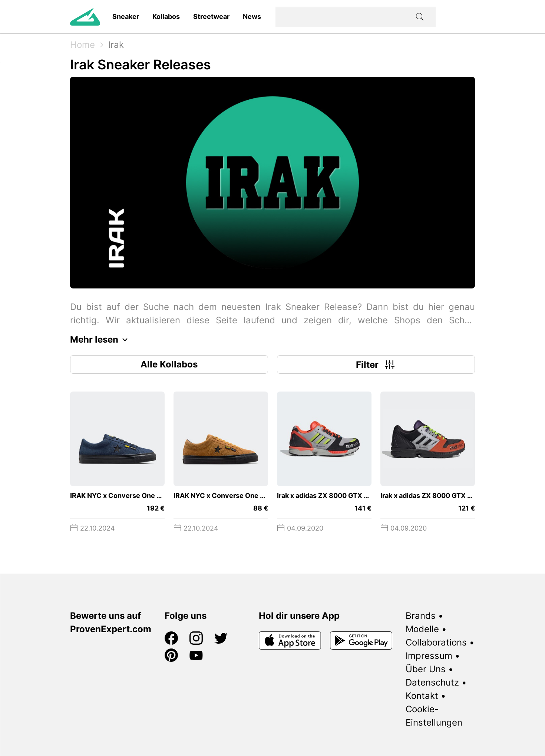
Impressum (429, 656)
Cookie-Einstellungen (434, 716)
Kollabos (166, 16)
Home (82, 45)
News (252, 16)
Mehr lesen (101, 340)
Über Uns (426, 669)
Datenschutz (432, 682)
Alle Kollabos (169, 364)
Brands (421, 616)
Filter (376, 364)
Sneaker (126, 16)
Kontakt (422, 696)
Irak (116, 45)
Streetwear (211, 16)
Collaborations (436, 642)
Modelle (422, 629)
